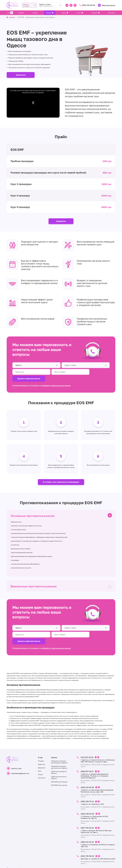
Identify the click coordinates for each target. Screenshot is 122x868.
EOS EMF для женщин (59, 771)
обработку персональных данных (56, 379)
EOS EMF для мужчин (59, 774)
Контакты (112, 13)
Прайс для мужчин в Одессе (59, 766)
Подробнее (61, 221)
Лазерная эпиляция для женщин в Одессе (59, 751)
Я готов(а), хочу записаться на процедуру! (61, 476)
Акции (35, 13)
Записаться (21, 75)
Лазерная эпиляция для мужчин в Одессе (59, 756)
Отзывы (41, 750)
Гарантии (42, 753)
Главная (21, 13)
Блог (40, 760)
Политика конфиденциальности (20, 856)
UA (8, 13)
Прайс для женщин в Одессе (59, 761)
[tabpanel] (61, 435)
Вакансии (42, 757)
